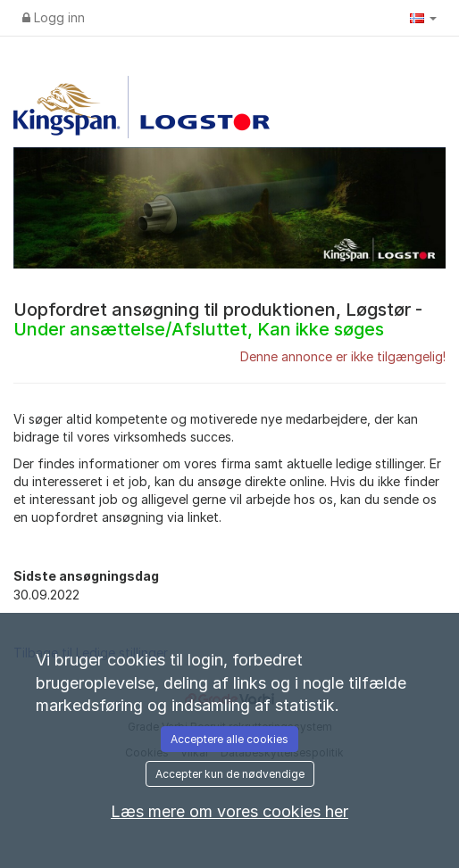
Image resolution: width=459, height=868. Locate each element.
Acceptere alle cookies (229, 739)
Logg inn (54, 17)
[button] (423, 18)
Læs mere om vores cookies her (229, 811)
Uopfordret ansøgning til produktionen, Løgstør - (218, 319)
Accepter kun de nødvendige (230, 774)
